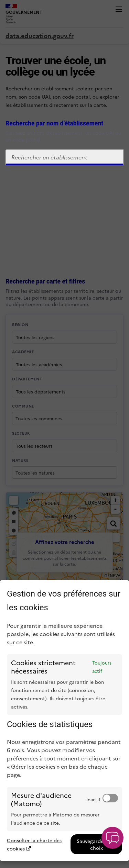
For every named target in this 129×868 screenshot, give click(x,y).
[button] (112, 838)
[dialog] (64, 721)
